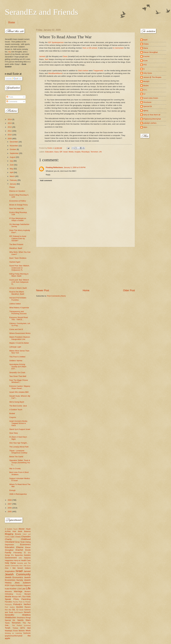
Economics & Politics (18, 201)
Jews (17, 583)
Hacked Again (15, 262)
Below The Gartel (16, 457)
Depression (9, 545)
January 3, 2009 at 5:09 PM (75, 167)
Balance (27, 531)
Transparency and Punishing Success (18, 312)
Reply (48, 175)
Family (8, 552)
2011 (10, 131)
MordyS (28, 594)
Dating (28, 542)
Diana (146, 48)
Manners (8, 591)
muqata (78, 152)
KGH (7, 585)
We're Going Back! (17, 402)
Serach (27, 612)
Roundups (86, 152)
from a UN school (90, 48)
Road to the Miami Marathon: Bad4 (17, 293)
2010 (10, 135)
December (14, 142)
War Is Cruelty (15, 469)
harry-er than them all (152, 115)
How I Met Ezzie (25, 566)
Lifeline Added (15, 304)
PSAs (16, 599)
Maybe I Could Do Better (19, 343)
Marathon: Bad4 (16, 248)
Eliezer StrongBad (150, 52)
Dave (65, 56)
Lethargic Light (15, 347)
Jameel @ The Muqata (152, 77)
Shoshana (21, 618)
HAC (20, 558)
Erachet (19, 550)
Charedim (26, 537)
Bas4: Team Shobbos (18, 258)
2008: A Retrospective (18, 494)
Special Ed (148, 106)
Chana (18, 537)
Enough (12, 490)
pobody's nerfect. (150, 123)
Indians (28, 568)
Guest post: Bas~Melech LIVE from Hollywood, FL (19, 282)
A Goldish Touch (16, 410)
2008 (10, 500)
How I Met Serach (14, 568)
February (14, 180)
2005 (10, 512)
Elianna (20, 547)
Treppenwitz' (98, 71)
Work (28, 630)
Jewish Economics (14, 577)
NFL (20, 597)
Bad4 (20, 531)
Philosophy (8, 605)
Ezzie (28, 550)
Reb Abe (8, 610)
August (13, 157)
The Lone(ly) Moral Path (19, 447)
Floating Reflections (54, 167)
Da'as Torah (20, 542)
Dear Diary (14, 433)
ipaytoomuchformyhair (14, 636)
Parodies (8, 602)
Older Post (129, 290)
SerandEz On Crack (17, 373)
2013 (10, 123)
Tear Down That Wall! (18, 376)
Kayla (13, 585)
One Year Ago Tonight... (19, 443)
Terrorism (94, 152)
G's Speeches (17, 555)
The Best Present (16, 244)
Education (49, 152)
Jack (47, 59)
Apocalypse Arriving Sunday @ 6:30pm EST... (18, 366)
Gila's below (83, 71)
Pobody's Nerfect (22, 604)
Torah (8, 628)
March (12, 176)
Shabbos (26, 615)
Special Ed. (10, 620)
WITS (23, 628)
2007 (10, 504)
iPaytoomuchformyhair (152, 119)
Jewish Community (18, 574)
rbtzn (145, 127)
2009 (10, 139)
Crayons (13, 417)
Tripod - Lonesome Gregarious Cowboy (18, 452)
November (14, 146)
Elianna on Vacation (17, 191)
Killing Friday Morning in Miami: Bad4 (19, 275)
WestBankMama (55, 73)
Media (71, 152)
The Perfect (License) (21, 625)
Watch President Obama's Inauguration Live (20, 338)
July (12, 161)
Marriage (18, 591)
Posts (10, 97)
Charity (8, 539)
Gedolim (27, 555)
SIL (14, 610)
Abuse (22, 529)
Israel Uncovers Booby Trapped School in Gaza (18, 423)
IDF (61, 152)
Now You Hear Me (17, 208)
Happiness (9, 560)
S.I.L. (145, 90)
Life (28, 588)
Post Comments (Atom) (56, 296)
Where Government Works (20, 333)
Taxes (7, 623)
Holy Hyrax (10, 563)
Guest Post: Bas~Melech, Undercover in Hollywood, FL (19, 268)
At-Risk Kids (10, 531)
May (12, 169)
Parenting (26, 599)
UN (100, 152)
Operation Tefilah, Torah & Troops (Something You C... (20, 462)
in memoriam (118, 48)
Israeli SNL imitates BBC (19, 392)
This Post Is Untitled (17, 357)
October (13, 149)
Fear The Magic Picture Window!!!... (19, 381)
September (14, 153)
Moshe (8, 596)
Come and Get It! (16, 329)
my (10, 52)
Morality (19, 594)
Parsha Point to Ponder (22, 602)
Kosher (13, 589)
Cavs (12, 537)
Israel (65, 152)
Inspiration (10, 571)
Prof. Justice (10, 607)
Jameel (42, 56)
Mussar (15, 597)
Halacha (27, 558)
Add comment (46, 180)
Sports (21, 620)
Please (12, 187)
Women (22, 631)
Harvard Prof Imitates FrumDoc (18, 299)
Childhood (26, 539)
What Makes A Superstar (19, 308)
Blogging (9, 534)
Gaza (57, 152)
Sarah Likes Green (151, 98)
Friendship (18, 553)
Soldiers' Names (16, 361)
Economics (25, 544)
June (12, 165)
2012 (10, 127)
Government (11, 558)
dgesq (146, 111)
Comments (12, 102)
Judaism (27, 583)
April (12, 172)
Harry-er (17, 560)
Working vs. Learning (13, 633)
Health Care (26, 560)
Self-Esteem (19, 612)
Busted (12, 413)
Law (23, 589)
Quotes (20, 607)
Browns (18, 534)
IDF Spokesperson (56, 42)
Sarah (21, 610)
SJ (17, 610)
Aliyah (28, 529)
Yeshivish (27, 633)
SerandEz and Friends (41, 12)
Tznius (15, 628)
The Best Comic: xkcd (18, 406)
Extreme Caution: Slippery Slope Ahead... (20, 387)
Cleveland (10, 542)
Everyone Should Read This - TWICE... (18, 318)
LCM (19, 589)
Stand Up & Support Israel (20, 429)
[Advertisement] (86, 268)
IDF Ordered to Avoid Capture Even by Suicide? (18, 238)
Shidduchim (10, 617)
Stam (28, 620)
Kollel (7, 589)
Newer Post (43, 290)
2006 (10, 508)
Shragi (28, 618)
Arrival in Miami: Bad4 (18, 288)
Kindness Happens (23, 585)
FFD (145, 65)
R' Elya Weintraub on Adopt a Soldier (18, 219)
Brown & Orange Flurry (18, 205)
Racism (28, 607)
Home (12, 22)
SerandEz (10, 615)
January (13, 184)
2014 (10, 119)
